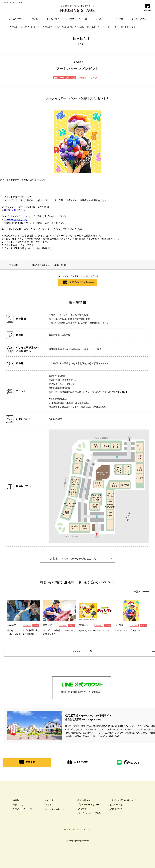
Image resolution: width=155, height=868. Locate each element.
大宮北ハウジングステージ (64, 78)
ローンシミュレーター (56, 811)
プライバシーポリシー (88, 806)
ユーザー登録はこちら (16, 220)
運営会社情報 (116, 811)
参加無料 (83, 78)
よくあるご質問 (139, 19)
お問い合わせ (116, 806)
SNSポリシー (84, 811)
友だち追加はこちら (15, 210)
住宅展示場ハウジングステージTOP (22, 27)
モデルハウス (53, 19)
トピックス (118, 19)
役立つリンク (84, 802)
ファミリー (95, 78)
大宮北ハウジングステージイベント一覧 (94, 27)
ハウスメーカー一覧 (77, 19)
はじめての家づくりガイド (123, 802)
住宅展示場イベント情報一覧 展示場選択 (57, 27)
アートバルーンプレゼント (125, 27)
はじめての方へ (16, 19)
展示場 (35, 19)
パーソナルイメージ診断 (89, 815)
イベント (100, 19)
